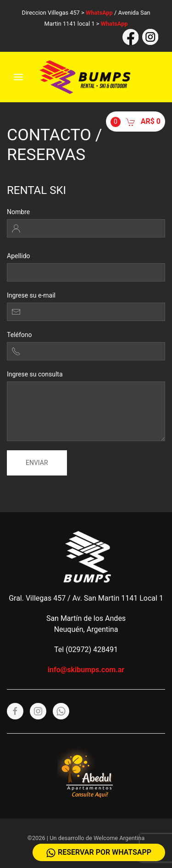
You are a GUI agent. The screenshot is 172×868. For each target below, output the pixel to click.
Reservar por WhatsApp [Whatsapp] (99, 853)
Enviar (37, 463)
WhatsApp (99, 13)
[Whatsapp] (61, 711)
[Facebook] (15, 711)
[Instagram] (38, 711)
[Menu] (18, 77)
